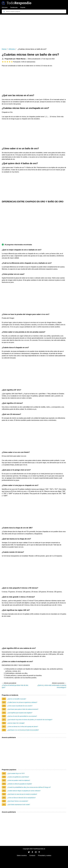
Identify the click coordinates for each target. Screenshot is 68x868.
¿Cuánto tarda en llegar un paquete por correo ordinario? (24, 791)
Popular (23, 8)
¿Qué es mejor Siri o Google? (16, 723)
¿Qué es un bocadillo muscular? (17, 699)
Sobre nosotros (22, 855)
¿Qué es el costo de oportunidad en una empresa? (22, 716)
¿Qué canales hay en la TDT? (16, 773)
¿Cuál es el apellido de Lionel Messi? (18, 777)
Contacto (32, 855)
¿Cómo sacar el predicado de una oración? (20, 706)
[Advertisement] (34, 30)
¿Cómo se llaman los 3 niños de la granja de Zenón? (23, 727)
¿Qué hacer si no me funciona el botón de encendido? (23, 730)
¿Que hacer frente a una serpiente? (18, 801)
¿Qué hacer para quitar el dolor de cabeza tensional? (23, 709)
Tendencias (14, 8)
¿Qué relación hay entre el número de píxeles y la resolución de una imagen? (30, 720)
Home (4, 49)
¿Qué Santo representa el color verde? (19, 805)
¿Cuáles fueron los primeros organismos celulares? (22, 702)
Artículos (5, 8)
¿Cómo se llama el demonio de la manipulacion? (21, 798)
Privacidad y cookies (45, 855)
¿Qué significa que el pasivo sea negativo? (20, 713)
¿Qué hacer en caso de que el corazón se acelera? (22, 794)
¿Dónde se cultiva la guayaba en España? (20, 784)
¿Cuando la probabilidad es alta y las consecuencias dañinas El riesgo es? (29, 787)
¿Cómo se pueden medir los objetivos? (19, 780)
